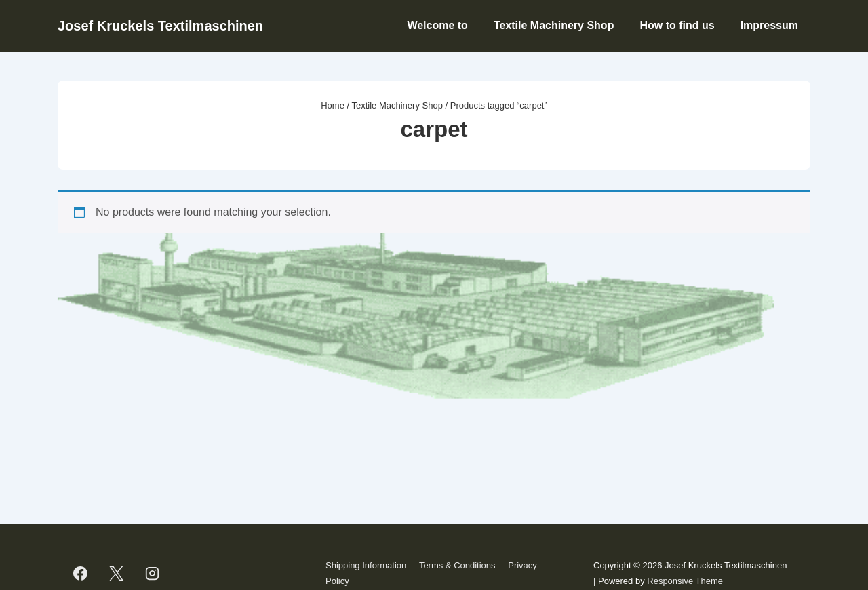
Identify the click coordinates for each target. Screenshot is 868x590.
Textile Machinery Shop (554, 25)
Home (333, 105)
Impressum (769, 25)
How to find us (677, 25)
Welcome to (437, 25)
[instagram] (153, 574)
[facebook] (81, 574)
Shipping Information (366, 565)
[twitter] (117, 574)
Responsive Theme (685, 581)
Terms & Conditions (457, 565)
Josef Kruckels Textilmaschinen (160, 26)
